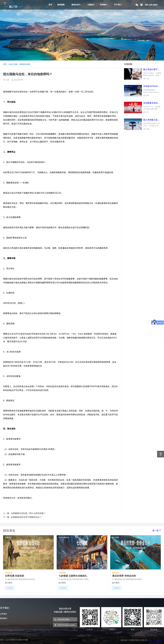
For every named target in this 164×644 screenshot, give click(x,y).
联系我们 (4, 618)
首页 (5, 64)
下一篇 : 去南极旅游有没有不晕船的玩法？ (22, 517)
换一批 (156, 531)
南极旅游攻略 (25, 64)
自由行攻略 (13, 64)
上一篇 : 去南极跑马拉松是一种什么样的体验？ (24, 513)
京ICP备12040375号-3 (156, 640)
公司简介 (4, 614)
